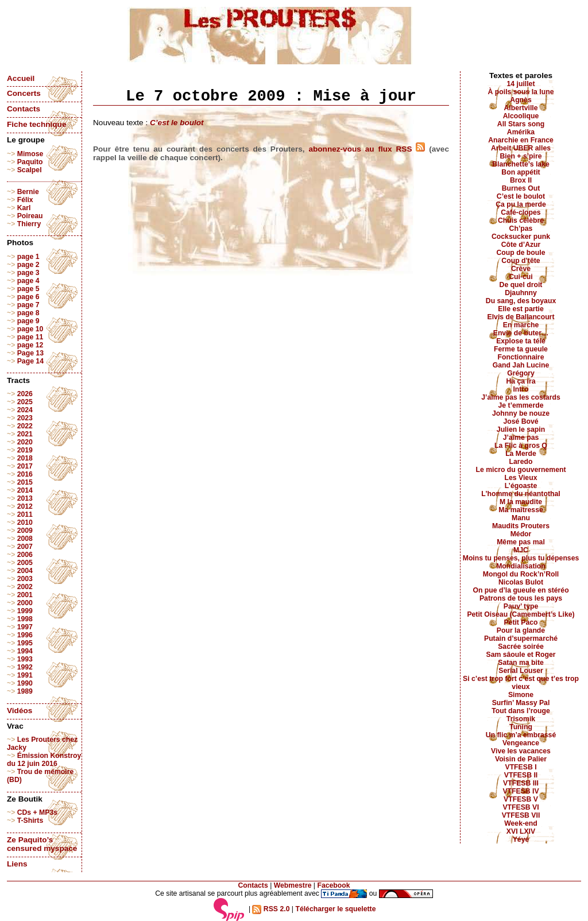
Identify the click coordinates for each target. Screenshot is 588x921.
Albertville (521, 108)
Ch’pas (521, 229)
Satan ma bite (521, 663)
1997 (25, 627)
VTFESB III (521, 783)
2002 (25, 587)
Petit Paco (521, 622)
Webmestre (293, 885)
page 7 (28, 305)
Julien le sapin (521, 429)
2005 (25, 563)
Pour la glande (521, 630)
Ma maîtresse (521, 510)
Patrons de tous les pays (521, 598)
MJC (521, 550)
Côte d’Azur (521, 245)
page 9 (28, 321)
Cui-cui (521, 277)
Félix (25, 200)
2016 (25, 474)
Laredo (521, 462)
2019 (25, 450)
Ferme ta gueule (521, 349)
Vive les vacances (521, 751)
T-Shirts (30, 821)
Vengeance (521, 743)
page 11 (30, 337)
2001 (25, 595)
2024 (25, 410)
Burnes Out (521, 188)
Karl (24, 208)
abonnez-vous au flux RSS (367, 149)
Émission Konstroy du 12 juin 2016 (44, 760)
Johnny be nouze (521, 413)
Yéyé (521, 839)
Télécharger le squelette (335, 909)
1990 (25, 683)
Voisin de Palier (521, 759)
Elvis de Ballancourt (521, 317)
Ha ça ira (521, 381)
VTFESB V (521, 799)
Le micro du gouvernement (521, 470)
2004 (25, 571)
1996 (25, 635)
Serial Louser (521, 671)
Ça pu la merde (521, 204)
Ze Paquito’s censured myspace (42, 844)
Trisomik (521, 719)
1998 (25, 619)
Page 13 (30, 353)
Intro (521, 389)
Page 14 (30, 361)
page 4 (28, 281)
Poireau (30, 216)
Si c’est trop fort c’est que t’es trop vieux (521, 683)
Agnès (521, 100)
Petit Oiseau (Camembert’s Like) (521, 614)
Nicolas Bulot (521, 582)
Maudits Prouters (521, 526)
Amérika (521, 132)
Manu (521, 518)
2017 (25, 466)
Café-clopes (521, 212)
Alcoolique (521, 116)
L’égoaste (521, 486)
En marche (521, 325)
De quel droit (521, 285)
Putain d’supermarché (521, 638)
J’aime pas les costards (521, 397)
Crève (521, 269)
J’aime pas (521, 438)
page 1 (28, 257)
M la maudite (521, 502)
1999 (25, 611)
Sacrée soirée (521, 647)
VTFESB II (521, 775)
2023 (25, 418)
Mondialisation (521, 566)
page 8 (28, 313)
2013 (25, 498)
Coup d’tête (521, 261)
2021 (25, 434)
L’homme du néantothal (521, 494)
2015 (25, 482)
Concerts (24, 93)
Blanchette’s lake (521, 164)
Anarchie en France (521, 140)
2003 (25, 579)
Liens (17, 864)
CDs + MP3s (37, 812)
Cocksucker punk (521, 237)
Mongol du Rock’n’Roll (521, 574)
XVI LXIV (521, 831)
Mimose (30, 154)
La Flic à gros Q (521, 446)
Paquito (30, 162)
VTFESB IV (521, 791)
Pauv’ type (521, 606)
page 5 (28, 289)
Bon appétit (521, 172)
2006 (25, 555)
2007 (25, 547)
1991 (25, 675)
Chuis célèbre (521, 220)
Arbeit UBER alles (521, 148)
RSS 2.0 (271, 909)
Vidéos (20, 711)
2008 (25, 539)
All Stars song (521, 124)
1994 (25, 651)
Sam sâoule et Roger (521, 655)
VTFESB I (521, 767)
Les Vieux (521, 478)
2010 (25, 523)
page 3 (28, 273)
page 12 (30, 345)
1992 (25, 667)
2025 (25, 402)
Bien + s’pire (521, 156)
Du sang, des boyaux (521, 301)
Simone (521, 695)
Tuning (521, 727)
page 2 (28, 265)
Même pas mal (521, 542)
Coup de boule (521, 253)
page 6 (28, 297)
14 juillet (521, 84)
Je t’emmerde (521, 405)
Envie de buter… (521, 333)
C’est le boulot (177, 123)
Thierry (29, 224)
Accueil (21, 78)
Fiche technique (36, 124)
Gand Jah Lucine (521, 365)
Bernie (28, 192)
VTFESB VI (521, 807)
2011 (25, 514)
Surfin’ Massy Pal (521, 703)
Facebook (333, 885)
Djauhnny (521, 293)
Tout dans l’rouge (521, 711)
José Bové (521, 421)
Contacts (24, 109)
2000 (25, 603)
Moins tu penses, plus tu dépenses (521, 558)
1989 (25, 691)
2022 (25, 426)
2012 (25, 506)
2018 (25, 458)
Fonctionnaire (521, 357)
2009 (25, 531)
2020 (25, 442)
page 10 (30, 329)
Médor (521, 534)
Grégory (521, 373)
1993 (25, 659)
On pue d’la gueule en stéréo (521, 590)
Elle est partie (521, 309)
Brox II (521, 180)
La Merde (521, 454)
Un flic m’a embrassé (521, 735)
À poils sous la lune (521, 92)
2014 (25, 490)
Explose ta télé (521, 341)
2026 (25, 394)
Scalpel (30, 170)
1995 (25, 643)
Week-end (521, 823)
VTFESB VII (521, 815)
